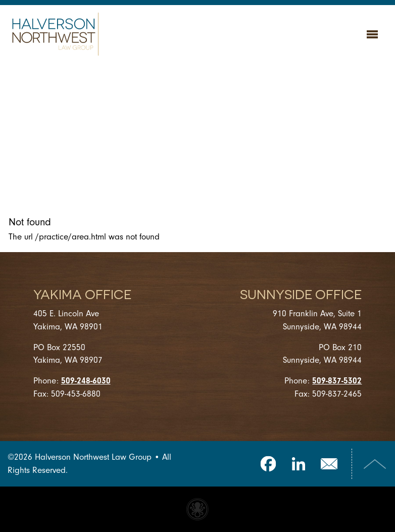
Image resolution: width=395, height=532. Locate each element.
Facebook (268, 464)
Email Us (329, 464)
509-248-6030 (86, 381)
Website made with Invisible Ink (197, 509)
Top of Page (375, 464)
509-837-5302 (337, 381)
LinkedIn (299, 464)
